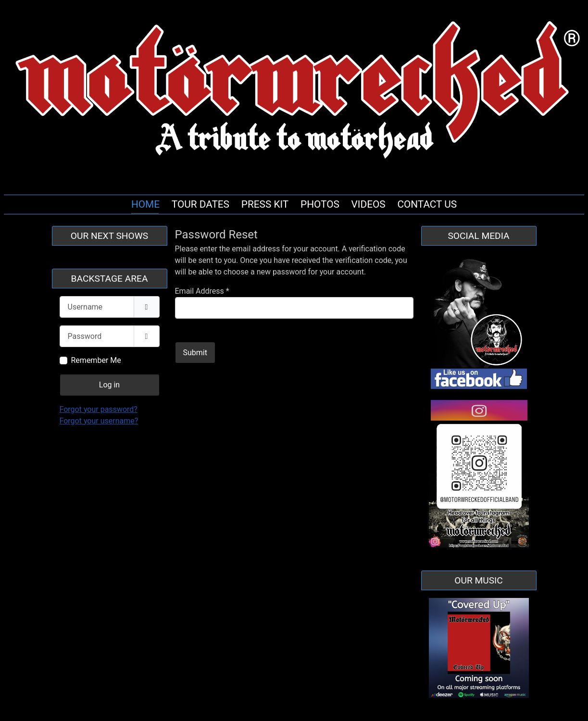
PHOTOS (320, 204)
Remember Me (96, 360)
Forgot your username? (99, 421)
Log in (109, 385)
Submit (195, 353)
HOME (145, 204)
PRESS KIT (265, 204)
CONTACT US (427, 204)
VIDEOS (369, 204)
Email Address (202, 291)
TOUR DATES (200, 204)
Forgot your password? (99, 409)
